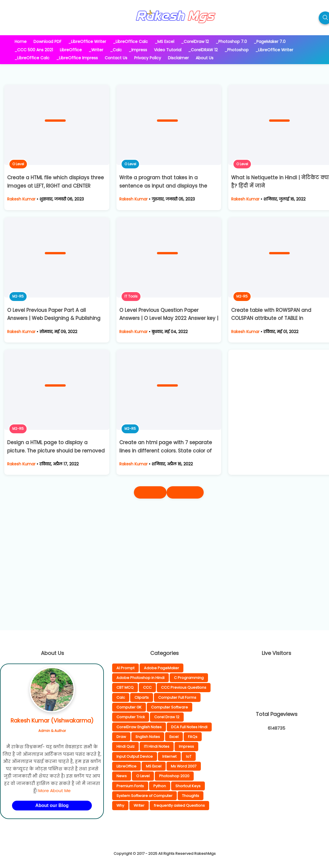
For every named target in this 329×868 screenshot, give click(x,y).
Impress (186, 746)
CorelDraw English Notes (139, 727)
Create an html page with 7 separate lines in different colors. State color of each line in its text (166, 451)
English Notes (148, 737)
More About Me (54, 791)
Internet (169, 756)
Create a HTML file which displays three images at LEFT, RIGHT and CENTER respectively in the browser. (56, 186)
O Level (18, 164)
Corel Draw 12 (167, 717)
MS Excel (154, 766)
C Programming (189, 678)
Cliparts (142, 697)
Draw (121, 737)
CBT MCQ (125, 687)
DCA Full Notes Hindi (189, 727)
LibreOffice (126, 766)
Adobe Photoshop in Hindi (140, 678)
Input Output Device (135, 756)
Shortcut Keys (188, 786)
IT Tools (131, 296)
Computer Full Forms (177, 697)
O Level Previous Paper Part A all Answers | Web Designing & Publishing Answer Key (54, 318)
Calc (121, 697)
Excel (174, 737)
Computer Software (170, 707)
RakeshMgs (205, 854)
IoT (189, 756)
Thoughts (191, 796)
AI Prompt (125, 668)
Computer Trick (131, 717)
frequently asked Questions (179, 805)
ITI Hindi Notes (157, 746)
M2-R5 (18, 296)
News (122, 776)
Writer (139, 805)
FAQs (193, 737)
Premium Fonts (130, 786)
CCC (147, 687)
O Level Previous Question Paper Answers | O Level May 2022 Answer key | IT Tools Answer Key (169, 318)
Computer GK (129, 707)
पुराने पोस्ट (185, 492)
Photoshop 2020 (174, 776)
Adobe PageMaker (161, 668)
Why (120, 805)
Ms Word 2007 (184, 766)
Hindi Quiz (125, 746)
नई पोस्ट (150, 492)
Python (160, 786)
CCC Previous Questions (184, 687)
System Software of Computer (144, 796)
